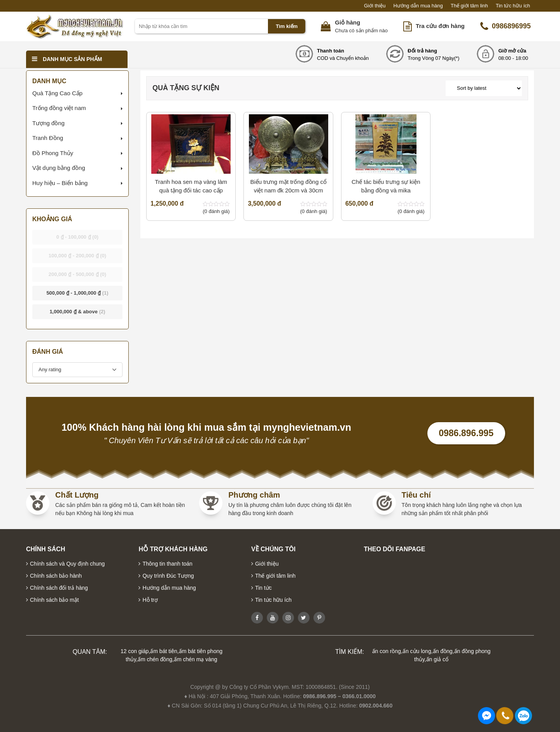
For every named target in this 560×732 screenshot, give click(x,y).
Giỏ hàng (347, 22)
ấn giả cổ (437, 659)
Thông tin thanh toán (167, 564)
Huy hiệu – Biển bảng (60, 183)
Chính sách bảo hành (56, 576)
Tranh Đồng (48, 138)
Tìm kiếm (287, 26)
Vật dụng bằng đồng (59, 168)
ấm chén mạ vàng (196, 659)
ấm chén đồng (155, 659)
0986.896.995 (466, 433)
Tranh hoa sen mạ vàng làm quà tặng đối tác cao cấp (191, 186)
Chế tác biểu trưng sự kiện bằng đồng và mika (386, 186)
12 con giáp (135, 651)
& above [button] (77, 312)
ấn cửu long (417, 651)
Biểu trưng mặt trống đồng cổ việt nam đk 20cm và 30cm (288, 186)
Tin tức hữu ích (513, 6)
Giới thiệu (375, 6)
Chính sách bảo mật (54, 600)
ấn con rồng (387, 651)
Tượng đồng (48, 123)
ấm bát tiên (164, 651)
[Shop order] (484, 88)
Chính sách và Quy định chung (67, 564)
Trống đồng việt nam (59, 108)
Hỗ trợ (150, 600)
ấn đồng (443, 651)
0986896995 (506, 26)
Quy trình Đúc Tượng (168, 576)
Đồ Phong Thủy (53, 153)
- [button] (78, 237)
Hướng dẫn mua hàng (418, 6)
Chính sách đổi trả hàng (59, 588)
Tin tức (263, 588)
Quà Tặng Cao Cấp (57, 93)
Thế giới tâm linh (469, 6)
